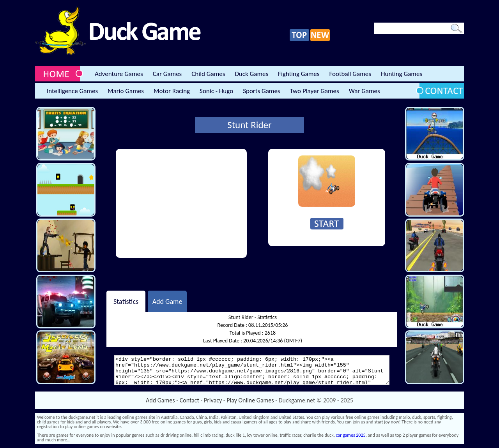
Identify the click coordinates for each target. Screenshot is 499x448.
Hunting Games (402, 74)
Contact (189, 400)
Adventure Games (119, 74)
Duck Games (251, 74)
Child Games (208, 74)
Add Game (167, 301)
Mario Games (126, 91)
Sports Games (261, 91)
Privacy (213, 400)
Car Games (167, 74)
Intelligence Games (72, 91)
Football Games (350, 74)
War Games (365, 91)
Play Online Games (250, 400)
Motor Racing (172, 91)
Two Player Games (315, 91)
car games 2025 (351, 435)
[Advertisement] (181, 203)
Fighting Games (299, 74)
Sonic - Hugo (216, 91)
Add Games (160, 400)
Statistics (126, 301)
